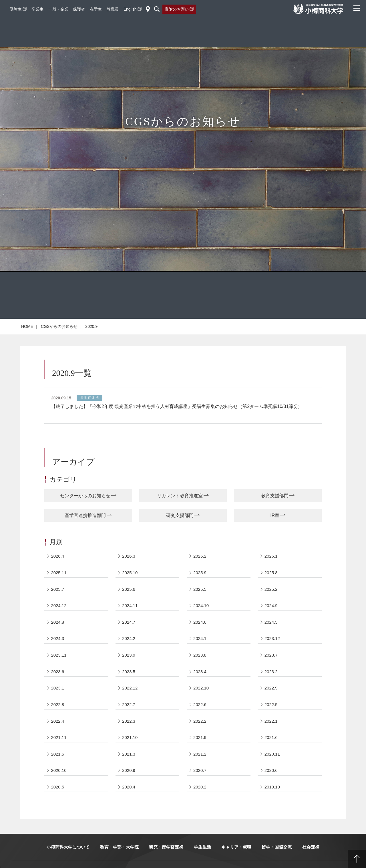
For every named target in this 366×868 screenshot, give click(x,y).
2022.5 (271, 717)
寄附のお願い (177, 9)
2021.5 (58, 766)
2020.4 (129, 799)
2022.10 (201, 700)
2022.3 (129, 733)
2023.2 (271, 683)
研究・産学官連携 (166, 860)
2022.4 (58, 733)
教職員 (113, 9)
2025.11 (59, 584)
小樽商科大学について (68, 860)
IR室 (275, 526)
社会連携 (311, 860)
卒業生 (37, 9)
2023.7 (271, 667)
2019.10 (272, 799)
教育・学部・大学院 (119, 860)
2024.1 (200, 650)
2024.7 (129, 634)
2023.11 (59, 667)
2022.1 (271, 733)
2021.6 (271, 750)
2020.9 (129, 783)
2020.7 (200, 783)
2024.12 (59, 617)
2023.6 (58, 683)
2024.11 (130, 617)
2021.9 (200, 750)
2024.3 (58, 650)
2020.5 (58, 799)
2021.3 (129, 766)
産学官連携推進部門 (85, 526)
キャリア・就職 (236, 860)
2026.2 (200, 567)
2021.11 (59, 750)
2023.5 (129, 683)
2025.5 (200, 600)
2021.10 (130, 750)
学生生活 (202, 860)
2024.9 (271, 617)
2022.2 (200, 733)
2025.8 (271, 584)
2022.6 (200, 717)
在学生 (96, 9)
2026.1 (271, 567)
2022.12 (130, 700)
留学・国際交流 (277, 860)
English (130, 9)
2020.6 (271, 783)
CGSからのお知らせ (59, 338)
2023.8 (200, 667)
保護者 (79, 9)
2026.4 (58, 567)
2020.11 (272, 766)
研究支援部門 (180, 526)
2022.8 (58, 717)
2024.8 (58, 634)
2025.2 (271, 600)
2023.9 (129, 667)
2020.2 (200, 799)
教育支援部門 (275, 507)
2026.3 (129, 567)
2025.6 (129, 600)
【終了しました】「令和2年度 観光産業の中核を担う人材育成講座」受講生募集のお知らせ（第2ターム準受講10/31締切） (177, 418)
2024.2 (129, 650)
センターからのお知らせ (85, 507)
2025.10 (130, 584)
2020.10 (59, 783)
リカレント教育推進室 (180, 507)
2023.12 (272, 650)
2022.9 (271, 700)
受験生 (16, 9)
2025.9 (200, 584)
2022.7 (129, 717)
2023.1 (58, 700)
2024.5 (271, 634)
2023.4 (200, 683)
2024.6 (200, 634)
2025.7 (58, 600)
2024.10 (201, 617)
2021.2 (200, 766)
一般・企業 (58, 9)
